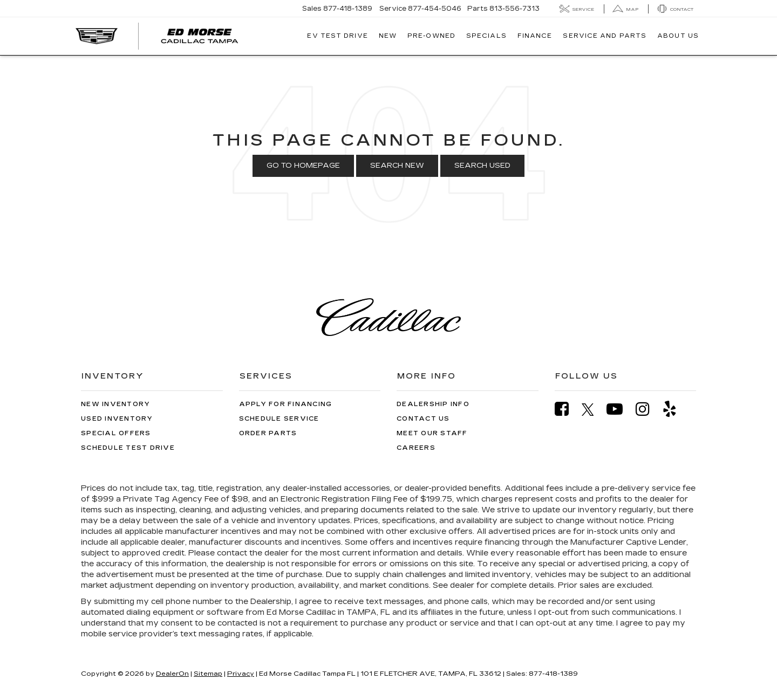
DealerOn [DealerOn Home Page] (172, 674)
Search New (397, 166)
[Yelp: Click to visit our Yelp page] (675, 409)
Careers (416, 448)
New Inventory (115, 404)
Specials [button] (486, 36)
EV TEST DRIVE (337, 36)
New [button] (388, 36)
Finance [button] (535, 36)
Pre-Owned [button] (431, 36)
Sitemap (208, 674)
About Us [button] (678, 36)
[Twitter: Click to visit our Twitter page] (593, 409)
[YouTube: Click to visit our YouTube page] (620, 409)
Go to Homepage (303, 166)
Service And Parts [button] (605, 36)
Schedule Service (279, 419)
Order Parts (268, 433)
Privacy (241, 674)
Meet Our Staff (432, 433)
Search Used (482, 166)
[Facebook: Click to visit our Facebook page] (567, 409)
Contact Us (423, 419)
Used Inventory (117, 419)
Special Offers (116, 433)
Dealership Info (433, 404)
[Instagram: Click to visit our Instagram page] (648, 409)
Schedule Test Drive (128, 448)
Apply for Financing (286, 404)
